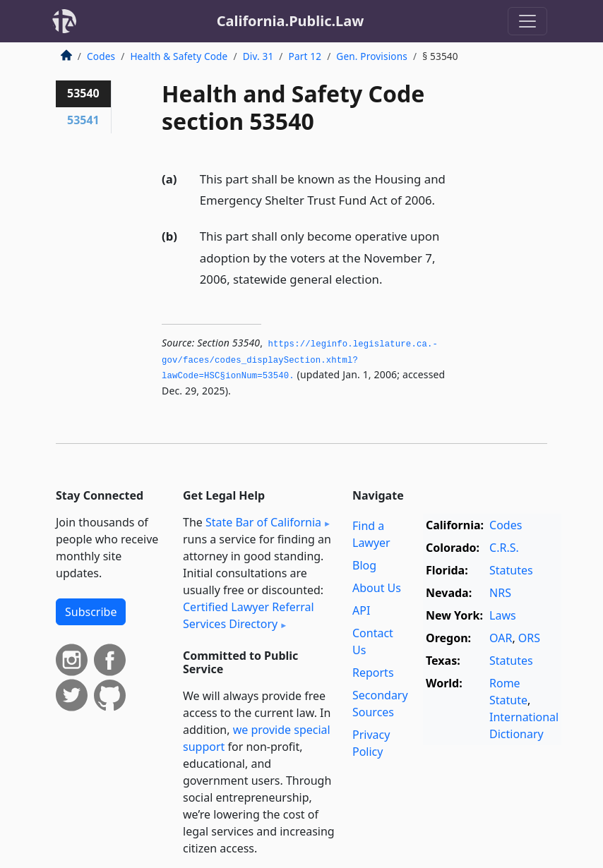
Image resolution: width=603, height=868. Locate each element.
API (361, 610)
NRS (500, 593)
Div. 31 (258, 56)
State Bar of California (263, 522)
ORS (529, 638)
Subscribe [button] (91, 612)
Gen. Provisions (372, 56)
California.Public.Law (291, 21)
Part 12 (305, 56)
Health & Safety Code (179, 56)
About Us (377, 588)
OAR (501, 638)
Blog (364, 565)
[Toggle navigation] (527, 21)
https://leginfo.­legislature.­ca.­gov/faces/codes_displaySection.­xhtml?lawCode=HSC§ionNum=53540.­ (300, 360)
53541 (83, 120)
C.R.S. (504, 548)
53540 (83, 93)
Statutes (511, 570)
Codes (101, 56)
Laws (503, 615)
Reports (373, 673)
